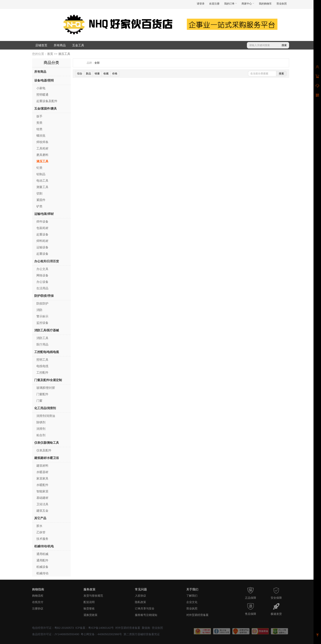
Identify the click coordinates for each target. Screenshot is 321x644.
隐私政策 (140, 602)
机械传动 (42, 573)
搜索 (284, 45)
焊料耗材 (42, 241)
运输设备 (42, 247)
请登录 (201, 4)
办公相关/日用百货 (47, 261)
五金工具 (78, 45)
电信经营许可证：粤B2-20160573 (53, 628)
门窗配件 (42, 394)
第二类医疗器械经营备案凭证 (142, 634)
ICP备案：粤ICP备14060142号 (95, 628)
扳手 (39, 116)
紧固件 (41, 200)
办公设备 (42, 282)
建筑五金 (42, 511)
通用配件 (42, 560)
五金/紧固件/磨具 (46, 109)
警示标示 (42, 316)
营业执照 (282, 4)
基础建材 (42, 498)
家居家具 (42, 478)
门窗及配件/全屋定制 (48, 380)
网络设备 (42, 275)
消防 (39, 310)
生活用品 (42, 288)
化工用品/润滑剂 (45, 408)
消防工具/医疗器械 (47, 330)
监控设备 (42, 323)
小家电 (41, 88)
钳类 (39, 129)
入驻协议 (140, 596)
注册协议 (38, 609)
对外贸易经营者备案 (128, 628)
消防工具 (42, 338)
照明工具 (42, 360)
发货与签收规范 (93, 596)
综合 (80, 74)
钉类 (39, 168)
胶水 (39, 526)
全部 (97, 63)
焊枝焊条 (42, 142)
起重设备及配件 (47, 101)
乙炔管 (41, 532)
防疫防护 (42, 303)
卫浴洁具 (42, 504)
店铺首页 (41, 45)
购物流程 (38, 596)
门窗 (39, 401)
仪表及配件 (44, 450)
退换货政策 (90, 615)
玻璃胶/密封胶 (46, 388)
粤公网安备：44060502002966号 (101, 634)
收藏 (106, 74)
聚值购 (146, 628)
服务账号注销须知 (146, 615)
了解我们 (192, 596)
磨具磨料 (42, 155)
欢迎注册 (214, 4)
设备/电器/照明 (44, 80)
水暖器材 (42, 472)
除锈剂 (41, 422)
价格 (115, 74)
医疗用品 (42, 344)
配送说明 (89, 602)
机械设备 (42, 567)
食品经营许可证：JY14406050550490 (56, 634)
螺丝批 (41, 136)
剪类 (39, 123)
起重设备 (42, 234)
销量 (97, 74)
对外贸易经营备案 (197, 615)
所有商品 (60, 45)
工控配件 (42, 373)
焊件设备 (42, 222)
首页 (50, 54)
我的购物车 (265, 4)
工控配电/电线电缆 (47, 352)
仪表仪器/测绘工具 (47, 443)
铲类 (39, 206)
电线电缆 (42, 366)
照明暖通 (42, 95)
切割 (39, 193)
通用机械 (42, 554)
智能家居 (42, 491)
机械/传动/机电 (44, 546)
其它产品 (40, 518)
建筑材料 (42, 466)
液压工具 (64, 54)
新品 (88, 74)
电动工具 (42, 181)
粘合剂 (41, 435)
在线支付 (38, 602)
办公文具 (42, 269)
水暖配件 (42, 485)
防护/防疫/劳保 (44, 296)
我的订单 (231, 4)
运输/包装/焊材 (44, 214)
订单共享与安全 (145, 609)
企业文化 (192, 602)
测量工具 (42, 187)
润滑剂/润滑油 (46, 416)
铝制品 (41, 174)
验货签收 (89, 609)
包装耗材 (42, 228)
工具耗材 (42, 148)
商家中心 (248, 4)
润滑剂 (41, 429)
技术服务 (42, 539)
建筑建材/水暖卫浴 (47, 458)
